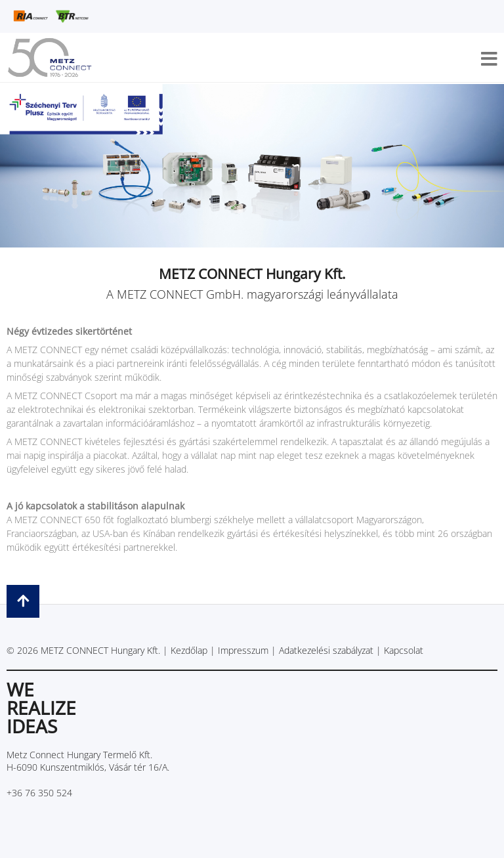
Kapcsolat (404, 650)
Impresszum (243, 650)
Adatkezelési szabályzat (326, 650)
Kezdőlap (189, 650)
